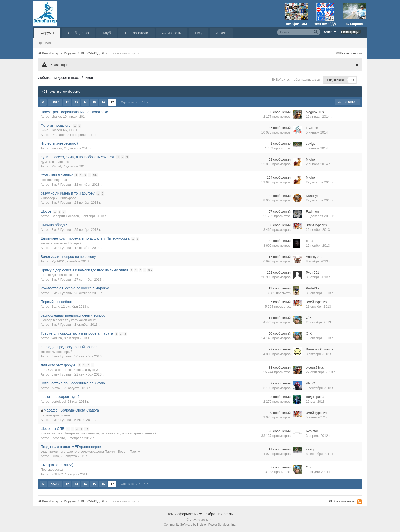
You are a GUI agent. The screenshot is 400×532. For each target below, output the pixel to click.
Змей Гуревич (62, 184)
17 (112, 102)
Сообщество (78, 33)
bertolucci (59, 401)
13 (76, 102)
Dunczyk (312, 196)
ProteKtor (313, 288)
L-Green (312, 128)
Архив (221, 33)
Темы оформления (185, 514)
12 (67, 102)
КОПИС (57, 474)
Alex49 (57, 388)
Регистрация (351, 32)
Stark (55, 306)
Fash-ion (312, 211)
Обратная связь (220, 514)
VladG (310, 383)
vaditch (57, 338)
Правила (44, 43)
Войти (330, 32)
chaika (56, 117)
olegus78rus (315, 112)
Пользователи (136, 33)
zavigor (57, 148)
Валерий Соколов (65, 216)
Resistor (312, 431)
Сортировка (348, 102)
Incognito (58, 438)
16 (103, 102)
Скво (55, 456)
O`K (309, 318)
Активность (172, 33)
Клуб (107, 33)
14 (85, 102)
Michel (56, 166)
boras (310, 241)
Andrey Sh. (314, 257)
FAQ (198, 33)
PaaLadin (59, 135)
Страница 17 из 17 (134, 102)
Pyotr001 (58, 261)
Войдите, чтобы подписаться (298, 80)
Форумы (47, 33)
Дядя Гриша (315, 397)
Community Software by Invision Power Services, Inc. (200, 525)
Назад (55, 102)
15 (94, 102)
